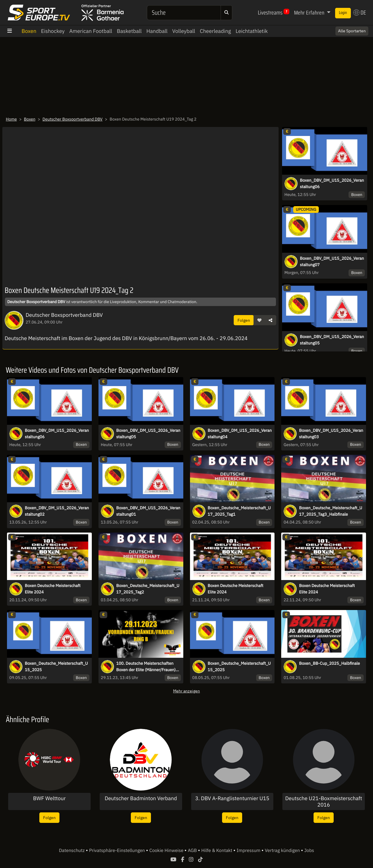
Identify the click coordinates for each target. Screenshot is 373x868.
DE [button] (360, 13)
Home (11, 119)
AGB (193, 851)
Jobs (309, 851)
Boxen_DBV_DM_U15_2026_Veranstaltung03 (331, 434)
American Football (91, 31)
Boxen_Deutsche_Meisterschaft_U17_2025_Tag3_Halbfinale (330, 511)
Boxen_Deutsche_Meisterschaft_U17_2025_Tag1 (239, 511)
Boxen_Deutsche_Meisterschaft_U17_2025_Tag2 (148, 589)
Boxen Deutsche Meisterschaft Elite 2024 (53, 589)
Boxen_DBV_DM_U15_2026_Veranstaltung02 (57, 511)
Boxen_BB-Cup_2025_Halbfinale (329, 663)
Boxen (29, 31)
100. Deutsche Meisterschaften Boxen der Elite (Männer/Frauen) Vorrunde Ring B (146, 667)
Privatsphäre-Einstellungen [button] (118, 851)
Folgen (244, 320)
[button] (259, 320)
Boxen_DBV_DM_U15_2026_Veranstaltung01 (148, 511)
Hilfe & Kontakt (217, 851)
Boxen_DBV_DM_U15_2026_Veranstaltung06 (332, 183)
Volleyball (184, 31)
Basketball (129, 31)
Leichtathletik (252, 31)
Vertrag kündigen (283, 851)
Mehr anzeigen (186, 691)
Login (343, 13)
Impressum (249, 851)
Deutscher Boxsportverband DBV (73, 119)
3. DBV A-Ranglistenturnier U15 (232, 798)
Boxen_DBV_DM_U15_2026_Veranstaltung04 (240, 434)
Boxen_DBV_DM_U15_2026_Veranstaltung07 (332, 261)
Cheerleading (215, 31)
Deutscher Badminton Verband (141, 798)
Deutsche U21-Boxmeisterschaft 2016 (324, 801)
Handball (157, 31)
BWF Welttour (49, 798)
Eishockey (53, 31)
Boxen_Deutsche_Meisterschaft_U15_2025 (56, 667)
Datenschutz (72, 851)
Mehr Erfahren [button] (310, 13)
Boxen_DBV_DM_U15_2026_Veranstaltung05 (332, 340)
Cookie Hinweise (167, 851)
